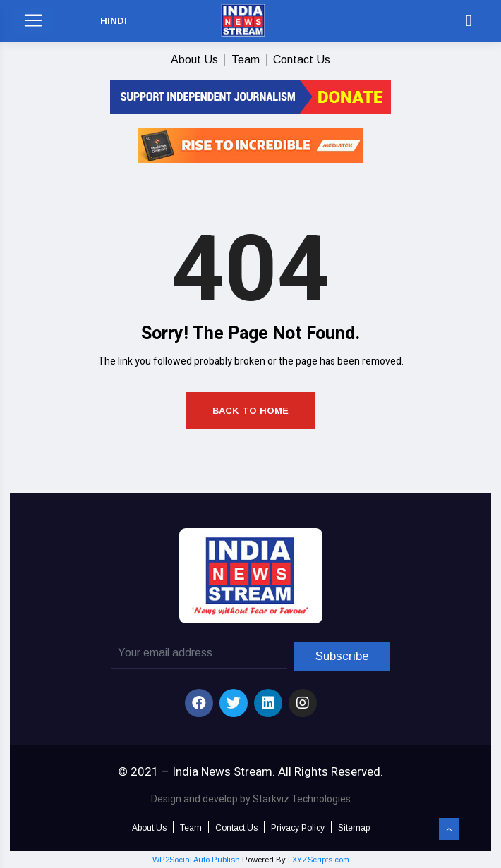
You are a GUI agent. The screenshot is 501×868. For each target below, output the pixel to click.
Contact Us (302, 60)
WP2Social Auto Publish (196, 860)
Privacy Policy (298, 828)
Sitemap (354, 828)
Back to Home (250, 411)
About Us (194, 60)
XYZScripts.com (321, 860)
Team (246, 60)
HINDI (114, 21)
